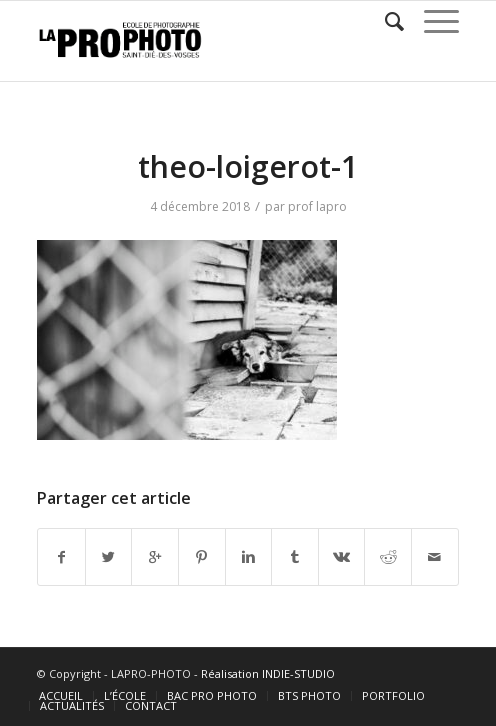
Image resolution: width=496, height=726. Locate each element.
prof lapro (317, 206)
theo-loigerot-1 (248, 166)
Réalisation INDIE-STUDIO (268, 673)
